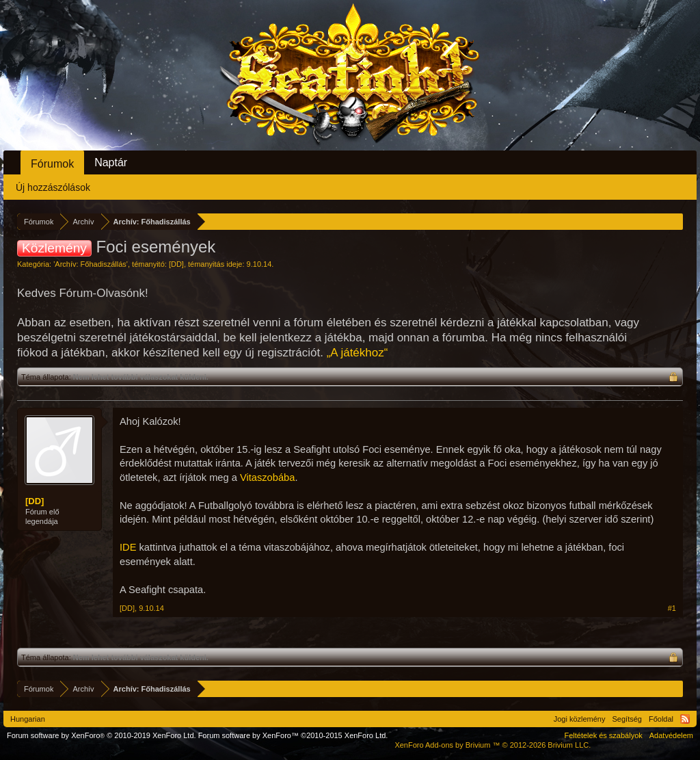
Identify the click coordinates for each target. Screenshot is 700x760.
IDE (128, 547)
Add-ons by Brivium (493, 745)
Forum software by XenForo (102, 735)
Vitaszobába (267, 477)
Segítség (627, 719)
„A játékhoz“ (358, 353)
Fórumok (52, 164)
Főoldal (661, 719)
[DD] (176, 264)
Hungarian (28, 719)
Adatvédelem (671, 735)
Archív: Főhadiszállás (91, 264)
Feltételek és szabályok (603, 735)
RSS (685, 719)
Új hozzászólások (53, 187)
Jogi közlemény (580, 719)
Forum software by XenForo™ (293, 735)
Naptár (111, 162)
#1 (672, 608)
